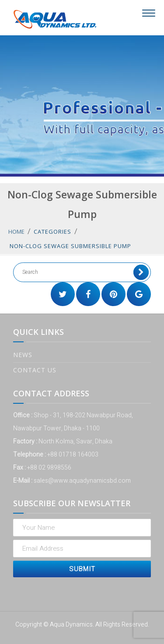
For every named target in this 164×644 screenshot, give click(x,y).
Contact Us (35, 370)
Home (16, 232)
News (23, 355)
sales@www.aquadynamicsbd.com (82, 481)
